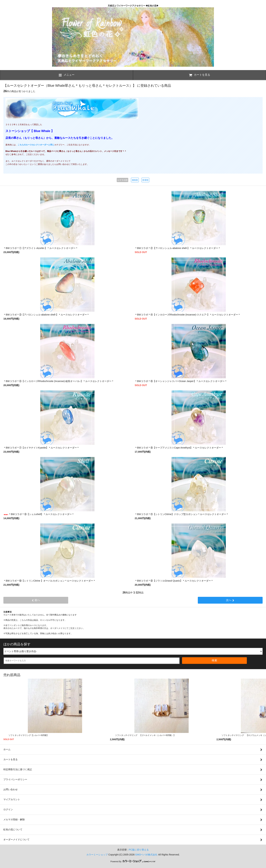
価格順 (135, 180)
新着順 (145, 180)
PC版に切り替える (139, 850)
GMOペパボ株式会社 (146, 855)
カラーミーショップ (97, 855)
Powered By (133, 862)
